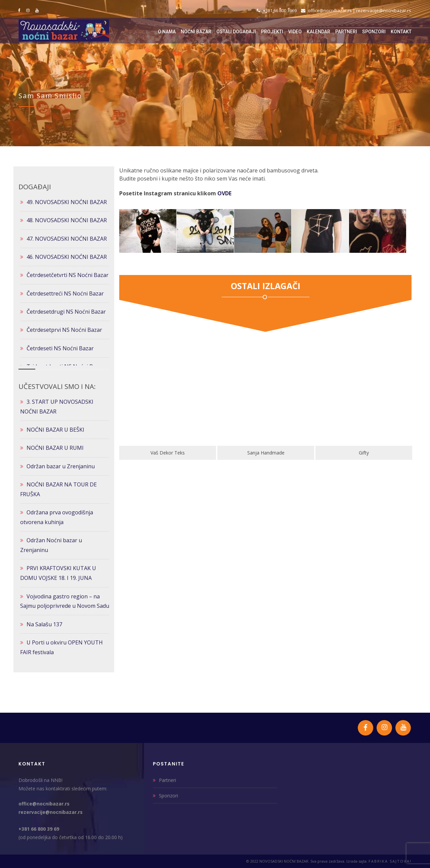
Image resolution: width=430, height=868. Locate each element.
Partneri (167, 780)
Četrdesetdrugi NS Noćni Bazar (66, 312)
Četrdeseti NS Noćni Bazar (60, 348)
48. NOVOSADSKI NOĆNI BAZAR (67, 220)
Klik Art (162, 453)
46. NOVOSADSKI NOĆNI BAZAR (67, 257)
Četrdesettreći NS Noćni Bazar (65, 293)
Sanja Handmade (358, 453)
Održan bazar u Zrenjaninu (61, 466)
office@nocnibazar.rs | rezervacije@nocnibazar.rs (356, 10)
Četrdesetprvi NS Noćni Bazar (64, 330)
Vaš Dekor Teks (260, 453)
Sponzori (168, 796)
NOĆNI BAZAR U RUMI (55, 448)
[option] (162, 402)
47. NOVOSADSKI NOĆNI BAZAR (67, 239)
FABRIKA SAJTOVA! (390, 861)
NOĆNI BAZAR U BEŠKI (55, 430)
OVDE (224, 193)
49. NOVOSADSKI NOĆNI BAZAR (67, 202)
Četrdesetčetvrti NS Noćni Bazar (68, 275)
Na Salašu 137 (44, 624)
